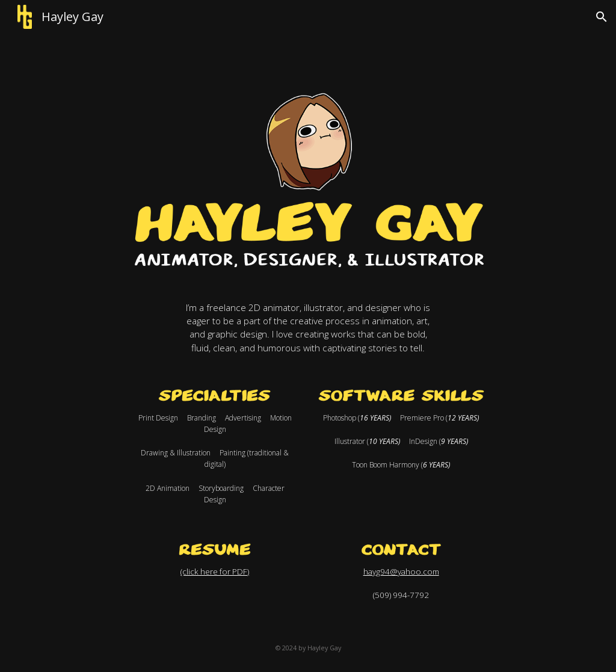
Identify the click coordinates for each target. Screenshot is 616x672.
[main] (308, 328)
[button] (602, 17)
